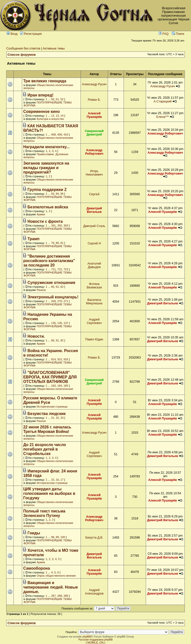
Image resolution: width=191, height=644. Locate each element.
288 (60, 596)
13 (57, 116)
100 (63, 537)
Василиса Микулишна (94, 302)
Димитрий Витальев (94, 210)
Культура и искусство (50, 119)
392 (60, 226)
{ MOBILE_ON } (96, 643)
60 (53, 287)
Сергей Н (94, 243)
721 (54, 269)
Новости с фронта (45, 221)
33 (62, 418)
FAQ (164, 34)
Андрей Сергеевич (94, 321)
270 (60, 301)
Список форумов (22, 55)
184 (60, 386)
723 (66, 269)
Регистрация (31, 34)
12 (53, 116)
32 (57, 418)
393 (66, 226)
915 (60, 359)
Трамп (34, 239)
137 (66, 323)
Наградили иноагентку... (46, 147)
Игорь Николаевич (94, 173)
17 (62, 480)
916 (66, 359)
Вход (12, 34)
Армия (41, 214)
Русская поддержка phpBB (95, 640)
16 (57, 480)
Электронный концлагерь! (53, 297)
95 (62, 194)
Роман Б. (94, 100)
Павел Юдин (94, 339)
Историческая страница (52, 407)
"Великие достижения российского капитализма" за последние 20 (49, 261)
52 (62, 99)
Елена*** (162, 117)
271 (66, 301)
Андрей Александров (94, 592)
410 (66, 135)
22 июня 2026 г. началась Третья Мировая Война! (47, 429)
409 (60, 135)
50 (53, 99)
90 (53, 340)
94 (57, 194)
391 (54, 226)
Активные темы (54, 48)
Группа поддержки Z (47, 190)
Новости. (36, 336)
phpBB (87, 637)
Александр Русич (94, 84)
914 (54, 359)
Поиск (178, 34)
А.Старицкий (163, 101)
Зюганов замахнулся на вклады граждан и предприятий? (46, 168)
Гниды (34, 533)
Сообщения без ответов (23, 48)
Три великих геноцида (45, 81)
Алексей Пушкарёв (94, 115)
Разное (41, 290)
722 (60, 269)
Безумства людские (47, 414)
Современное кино (41, 112)
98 (53, 537)
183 (54, 386)
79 (53, 243)
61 (57, 287)
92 (62, 340)
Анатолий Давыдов (94, 265)
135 (54, 323)
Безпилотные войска (48, 207)
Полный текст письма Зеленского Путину (44, 513)
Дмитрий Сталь (94, 226)
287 (54, 596)
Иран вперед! (41, 95)
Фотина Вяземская (94, 286)
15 (53, 480)
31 (53, 418)
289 (66, 596)
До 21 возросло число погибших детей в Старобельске (45, 449)
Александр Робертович (165, 134)
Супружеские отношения (51, 283)
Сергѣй (94, 194)
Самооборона (36, 568)
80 (57, 243)
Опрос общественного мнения (56, 576)
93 (53, 194)
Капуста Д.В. (94, 538)
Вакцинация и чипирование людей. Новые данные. (50, 587)
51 (57, 99)
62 (62, 287)
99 (57, 537)
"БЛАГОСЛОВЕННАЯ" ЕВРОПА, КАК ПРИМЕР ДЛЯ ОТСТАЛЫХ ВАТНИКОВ (50, 377)
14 (62, 116)
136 (60, 323)
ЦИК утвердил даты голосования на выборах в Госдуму (49, 493)
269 (54, 301)
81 (62, 243)
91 (57, 340)
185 (66, 386)
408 (54, 135)
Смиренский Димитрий (94, 133)
